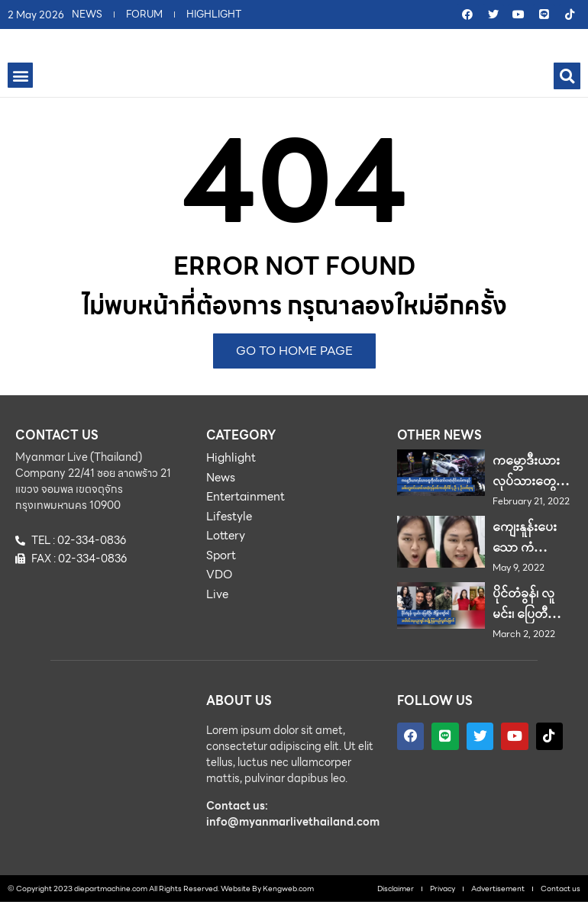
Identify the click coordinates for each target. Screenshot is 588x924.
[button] (20, 97)
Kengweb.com (288, 910)
